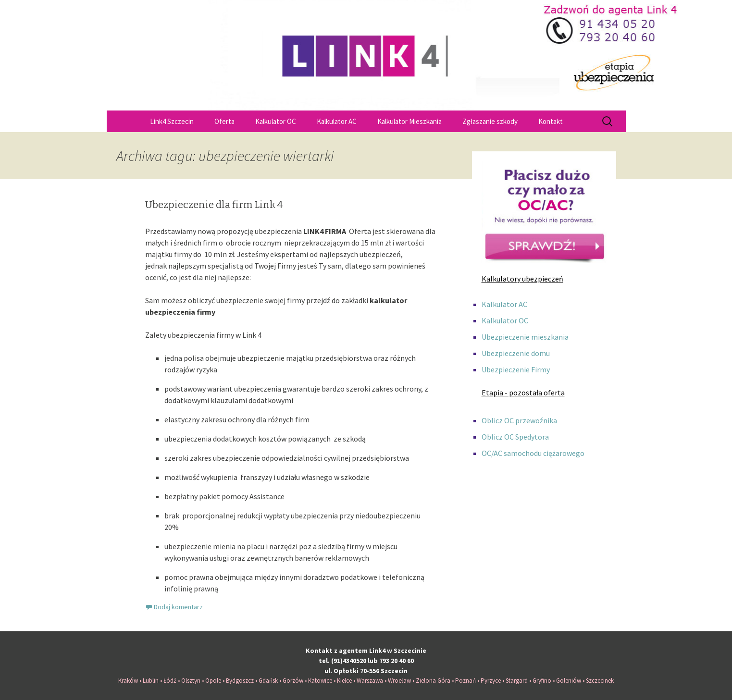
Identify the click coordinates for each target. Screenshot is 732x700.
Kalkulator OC (276, 121)
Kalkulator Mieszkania (409, 121)
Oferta (224, 121)
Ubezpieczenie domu (516, 353)
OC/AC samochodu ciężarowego (533, 453)
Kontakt (551, 121)
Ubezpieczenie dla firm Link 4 (214, 205)
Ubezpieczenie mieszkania (525, 337)
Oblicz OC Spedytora (515, 437)
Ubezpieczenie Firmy (516, 369)
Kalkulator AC (337, 121)
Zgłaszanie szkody (490, 121)
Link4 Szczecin (172, 121)
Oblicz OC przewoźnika (519, 420)
